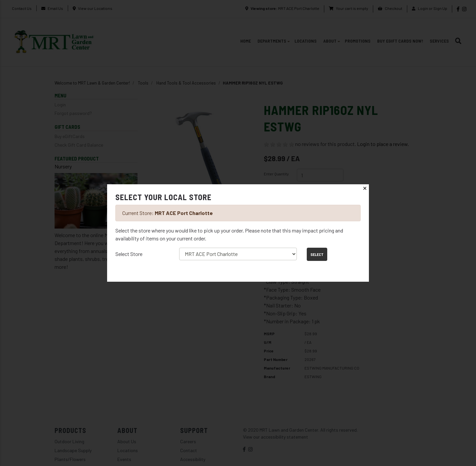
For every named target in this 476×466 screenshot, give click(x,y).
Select (317, 254)
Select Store (129, 254)
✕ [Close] (365, 188)
